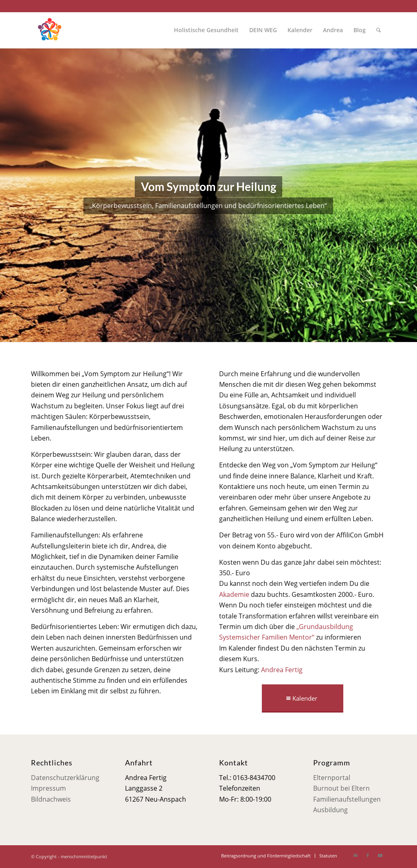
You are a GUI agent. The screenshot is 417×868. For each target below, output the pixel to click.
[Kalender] (303, 698)
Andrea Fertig (282, 670)
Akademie (234, 594)
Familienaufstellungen (347, 799)
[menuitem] (206, 30)
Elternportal (332, 778)
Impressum (48, 788)
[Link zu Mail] (356, 855)
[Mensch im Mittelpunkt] (49, 30)
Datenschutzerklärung (65, 778)
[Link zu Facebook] (368, 855)
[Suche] (379, 30)
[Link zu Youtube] (380, 855)
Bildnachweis (51, 799)
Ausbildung (330, 810)
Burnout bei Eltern (341, 788)
